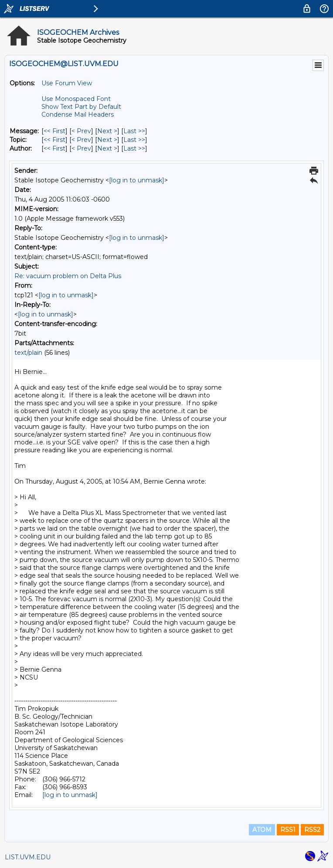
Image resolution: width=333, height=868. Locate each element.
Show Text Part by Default (81, 107)
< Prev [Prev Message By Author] (81, 148)
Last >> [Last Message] (134, 131)
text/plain (28, 353)
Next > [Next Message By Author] (107, 148)
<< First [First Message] (54, 131)
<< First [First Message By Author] (54, 148)
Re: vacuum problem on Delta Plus (68, 276)
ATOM (262, 830)
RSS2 (312, 830)
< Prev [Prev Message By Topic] (81, 140)
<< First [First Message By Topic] (54, 140)
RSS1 (288, 830)
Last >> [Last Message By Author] (134, 148)
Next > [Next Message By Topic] (107, 140)
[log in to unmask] (137, 180)
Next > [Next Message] (107, 131)
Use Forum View (67, 83)
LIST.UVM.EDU (28, 857)
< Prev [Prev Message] (81, 131)
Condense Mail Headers (78, 114)
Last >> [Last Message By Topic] (134, 140)
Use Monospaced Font (76, 99)
